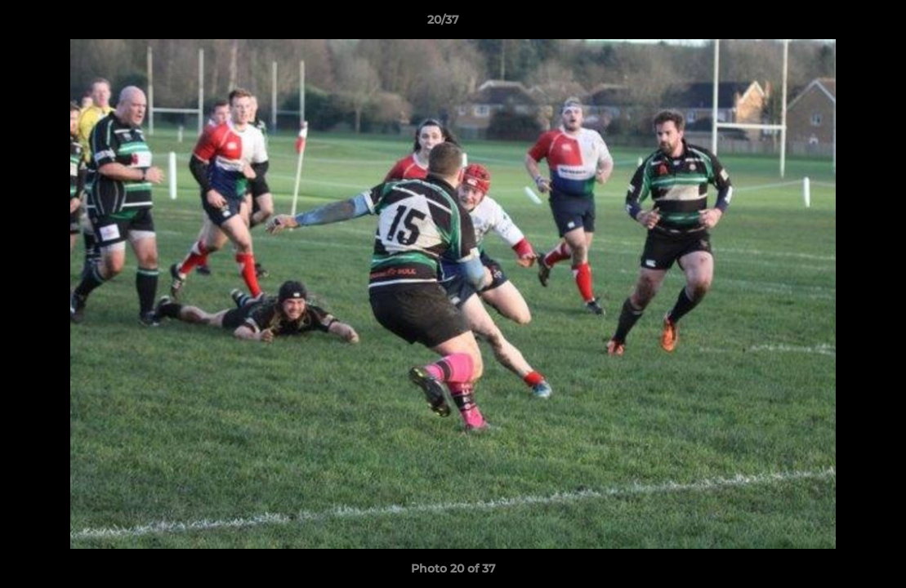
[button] (837, 24)
